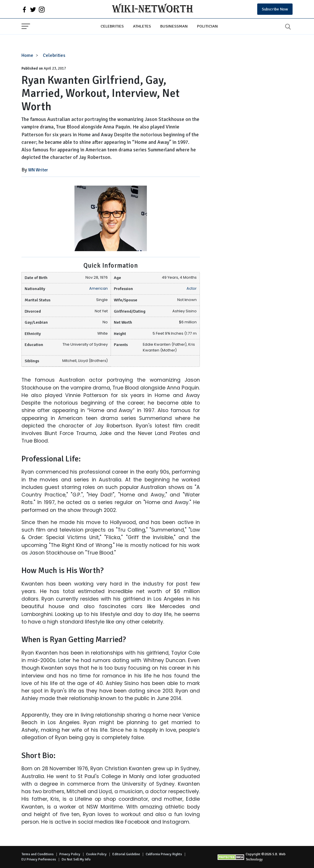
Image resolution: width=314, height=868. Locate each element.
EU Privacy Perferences (39, 859)
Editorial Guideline (126, 854)
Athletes (142, 26)
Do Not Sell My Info (76, 859)
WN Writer (38, 170)
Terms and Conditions (38, 854)
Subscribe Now (275, 9)
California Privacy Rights (164, 854)
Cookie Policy (96, 854)
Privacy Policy (70, 854)
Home (27, 55)
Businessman (174, 26)
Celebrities (112, 26)
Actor (192, 288)
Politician (207, 26)
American (98, 288)
